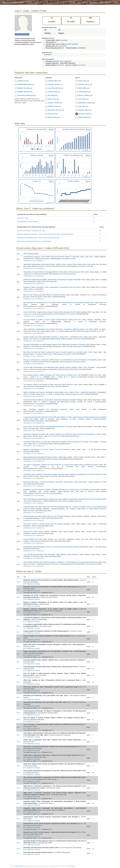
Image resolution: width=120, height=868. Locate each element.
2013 (18, 632)
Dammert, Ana (22, 81)
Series (36, 2)
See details (64, 40)
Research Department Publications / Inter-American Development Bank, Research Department (45, 234)
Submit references (105, 2)
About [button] (116, 2)
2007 (18, 590)
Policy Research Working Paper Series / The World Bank (34, 241)
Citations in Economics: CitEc (13, 2)
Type (89, 577)
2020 (18, 742)
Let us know (81, 65)
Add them (61, 65)
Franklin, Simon (53, 92)
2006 (18, 713)
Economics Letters (23, 218)
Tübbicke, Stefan (53, 106)
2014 (18, 669)
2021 (18, 662)
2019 (18, 619)
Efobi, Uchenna (53, 117)
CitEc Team (72, 866)
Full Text (26, 584)
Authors (29, 2)
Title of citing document (32, 254)
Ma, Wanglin (52, 95)
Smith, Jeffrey (83, 88)
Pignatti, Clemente (54, 103)
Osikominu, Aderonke (55, 110)
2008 (18, 582)
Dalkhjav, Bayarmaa (24, 92)
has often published (72, 44)
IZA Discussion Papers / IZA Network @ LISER (31, 231)
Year (19, 254)
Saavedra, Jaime (83, 110)
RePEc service (19, 866)
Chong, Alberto (83, 92)
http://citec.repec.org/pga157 (62, 61)
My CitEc (72, 2)
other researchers (61, 46)
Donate (85, 2)
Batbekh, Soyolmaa (24, 88)
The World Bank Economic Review (27, 222)
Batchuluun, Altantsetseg (26, 95)
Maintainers (94, 2)
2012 (18, 675)
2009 (18, 604)
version (39, 593)
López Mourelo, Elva (54, 88)
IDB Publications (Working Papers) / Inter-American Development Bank (38, 238)
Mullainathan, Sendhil (85, 103)
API (79, 2)
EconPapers (48, 55)
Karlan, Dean (82, 81)
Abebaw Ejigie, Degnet (25, 84)
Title (26, 577)
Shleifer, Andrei (83, 117)
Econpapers (34, 261)
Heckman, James (84, 84)
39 (63, 48)
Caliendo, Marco (53, 81)
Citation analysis (34, 584)
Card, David (82, 99)
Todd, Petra (82, 106)
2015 (18, 788)
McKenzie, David (83, 114)
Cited (95, 577)
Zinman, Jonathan (84, 95)
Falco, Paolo (52, 114)
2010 (18, 773)
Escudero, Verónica (54, 84)
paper (43, 261)
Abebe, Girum (52, 99)
